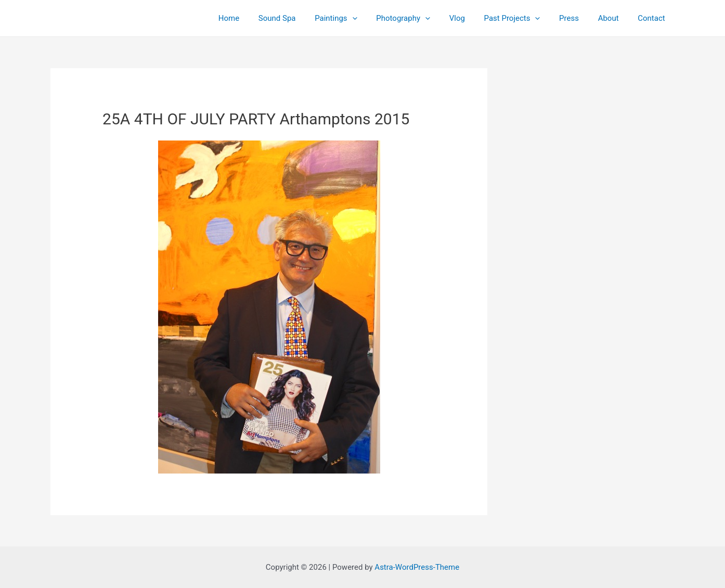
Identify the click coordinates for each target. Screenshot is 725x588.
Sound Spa (303, 18)
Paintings (358, 18)
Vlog (473, 18)
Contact (653, 18)
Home (258, 18)
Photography (422, 18)
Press (578, 18)
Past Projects (524, 18)
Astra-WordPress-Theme (417, 567)
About (614, 18)
